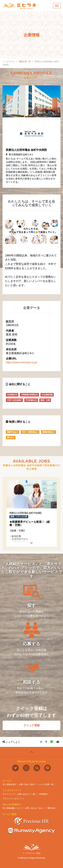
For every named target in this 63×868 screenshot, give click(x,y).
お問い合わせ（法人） (35, 808)
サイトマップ (8, 794)
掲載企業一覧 (25, 62)
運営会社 (51, 808)
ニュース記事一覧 (45, 784)
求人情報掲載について (13, 808)
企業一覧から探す (27, 784)
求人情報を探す (9, 784)
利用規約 (43, 794)
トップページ (9, 62)
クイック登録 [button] (32, 725)
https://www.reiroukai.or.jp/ (22, 362)
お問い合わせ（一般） (27, 794)
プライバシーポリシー (13, 799)
